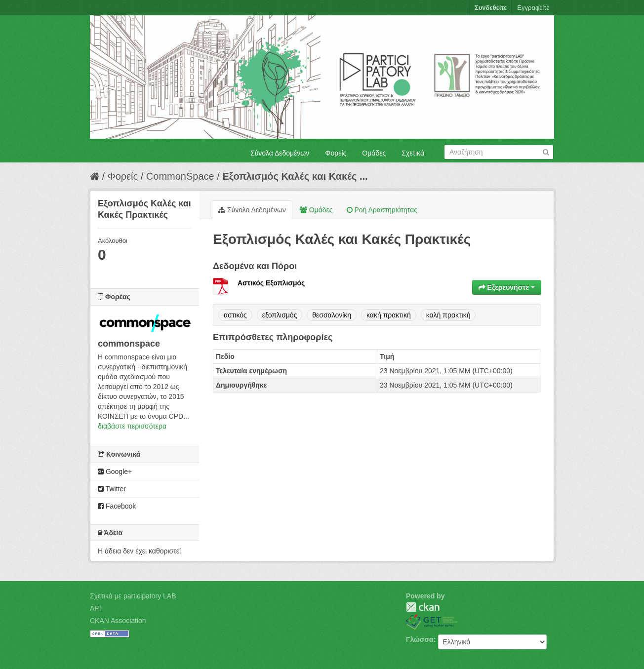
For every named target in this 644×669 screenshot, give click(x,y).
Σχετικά (413, 153)
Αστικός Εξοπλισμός (271, 283)
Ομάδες (374, 153)
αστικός (235, 315)
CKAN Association (118, 621)
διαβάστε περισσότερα (132, 426)
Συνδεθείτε (491, 8)
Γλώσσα (420, 639)
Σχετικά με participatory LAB (133, 596)
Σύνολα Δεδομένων (280, 153)
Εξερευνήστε (507, 287)
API (96, 608)
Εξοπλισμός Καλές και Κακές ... (295, 176)
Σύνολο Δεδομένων (252, 210)
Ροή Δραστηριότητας (382, 210)
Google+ (115, 472)
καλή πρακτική (448, 315)
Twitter (112, 489)
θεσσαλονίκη (332, 315)
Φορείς (336, 153)
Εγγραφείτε (533, 8)
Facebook (117, 506)
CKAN (423, 607)
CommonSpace (180, 176)
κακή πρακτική (389, 315)
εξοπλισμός (280, 315)
